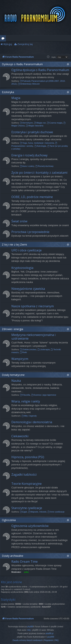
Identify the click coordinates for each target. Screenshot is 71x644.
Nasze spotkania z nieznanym (33, 306)
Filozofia (25, 395)
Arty (29, 630)
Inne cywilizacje (56, 512)
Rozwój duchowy (44, 166)
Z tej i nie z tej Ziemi (14, 244)
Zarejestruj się (25, 44)
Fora (4, 39)
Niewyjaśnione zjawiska (28, 289)
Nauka (16, 381)
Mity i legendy (29, 416)
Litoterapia (44, 349)
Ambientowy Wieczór (29, 84)
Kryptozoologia (22, 268)
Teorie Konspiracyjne (27, 484)
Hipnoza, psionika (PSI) (28, 457)
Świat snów (19, 221)
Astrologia (40, 146)
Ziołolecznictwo (28, 349)
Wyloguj (8, 44)
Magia (16, 98)
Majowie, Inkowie (37, 512)
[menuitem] (28, 640)
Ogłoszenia (9, 520)
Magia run (40, 123)
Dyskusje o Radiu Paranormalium (22, 64)
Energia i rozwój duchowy (29, 155)
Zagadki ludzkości (24, 474)
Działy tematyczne (13, 375)
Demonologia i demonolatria (32, 422)
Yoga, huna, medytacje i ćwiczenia (37, 143)
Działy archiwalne (13, 556)
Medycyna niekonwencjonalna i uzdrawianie (33, 337)
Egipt (23, 512)
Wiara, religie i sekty (26, 401)
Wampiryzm (20, 359)
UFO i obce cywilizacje (27, 250)
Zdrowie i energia (12, 329)
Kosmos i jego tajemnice (44, 395)
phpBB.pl (50, 633)
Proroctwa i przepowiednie (30, 232)
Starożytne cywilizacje (27, 508)
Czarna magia (55, 123)
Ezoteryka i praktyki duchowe (32, 132)
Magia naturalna (35, 126)
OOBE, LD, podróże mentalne (32, 197)
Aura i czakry (27, 166)
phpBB (30, 627)
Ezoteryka (8, 92)
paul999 (51, 637)
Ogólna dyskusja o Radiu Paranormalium (40, 70)
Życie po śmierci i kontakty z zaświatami (39, 173)
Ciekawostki (20, 436)
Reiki (23, 352)
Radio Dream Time (25, 562)
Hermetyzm (26, 123)
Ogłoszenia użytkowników (30, 526)
